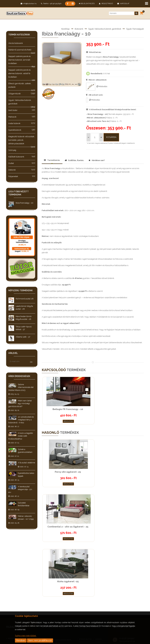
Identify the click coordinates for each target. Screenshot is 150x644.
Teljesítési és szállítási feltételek (21, 589)
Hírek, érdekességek (17, 583)
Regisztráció (106, 4)
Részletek (57, 421)
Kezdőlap (61, 29)
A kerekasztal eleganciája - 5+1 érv (20, 489)
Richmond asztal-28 (25, 299)
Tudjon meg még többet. (26, 636)
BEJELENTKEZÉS (87, 4)
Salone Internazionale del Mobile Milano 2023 (21, 387)
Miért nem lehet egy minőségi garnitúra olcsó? (20, 404)
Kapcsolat (123, 4)
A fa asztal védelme (26, 463)
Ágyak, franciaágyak (135, 29)
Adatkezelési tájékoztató (18, 602)
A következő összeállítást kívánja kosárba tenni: (111, 110)
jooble (136, 599)
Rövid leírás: (94, 52)
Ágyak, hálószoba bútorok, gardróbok (102, 29)
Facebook (115, 592)
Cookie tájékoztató (16, 609)
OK (31, 362)
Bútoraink (75, 29)
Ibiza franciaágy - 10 (24, 203)
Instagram (121, 592)
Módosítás (102, 86)
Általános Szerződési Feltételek (22, 596)
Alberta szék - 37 (23, 337)
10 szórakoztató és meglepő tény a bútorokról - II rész (21, 420)
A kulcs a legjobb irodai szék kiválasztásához (21, 436)
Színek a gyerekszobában (59, 607)
